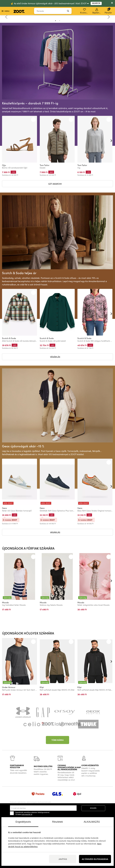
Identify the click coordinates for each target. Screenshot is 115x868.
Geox (4, 508)
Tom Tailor (45, 165)
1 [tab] (56, 21)
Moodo (5, 602)
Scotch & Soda (9, 338)
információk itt (27, 814)
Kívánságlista (85, 11)
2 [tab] (60, 21)
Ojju (4, 165)
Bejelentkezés (97, 11)
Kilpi (42, 687)
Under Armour (9, 687)
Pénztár (108, 11)
